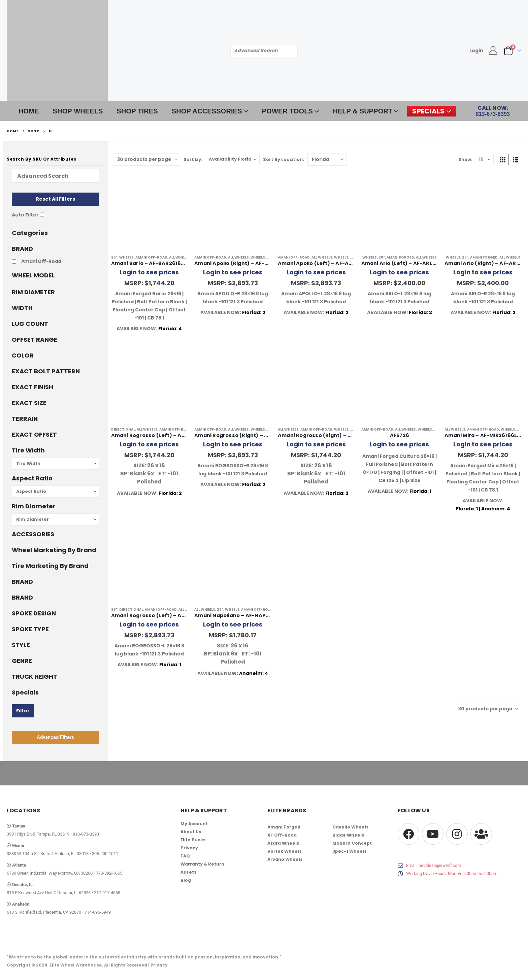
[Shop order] (327, 159)
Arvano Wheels (285, 859)
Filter (23, 711)
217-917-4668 (107, 893)
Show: (465, 159)
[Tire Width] (56, 464)
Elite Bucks (193, 840)
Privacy (189, 848)
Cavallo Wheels (351, 827)
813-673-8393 (86, 834)
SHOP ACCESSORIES (207, 111)
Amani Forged (400, 257)
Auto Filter (25, 215)
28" (270, 257)
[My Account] (493, 50)
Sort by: (193, 159)
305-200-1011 (105, 854)
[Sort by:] (233, 160)
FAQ (185, 856)
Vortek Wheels (285, 851)
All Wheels (179, 257)
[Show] (485, 160)
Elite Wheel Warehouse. (76, 965)
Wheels (126, 257)
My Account (194, 824)
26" (114, 257)
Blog (186, 880)
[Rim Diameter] (56, 519)
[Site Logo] (57, 50)
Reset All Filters (56, 199)
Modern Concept (352, 843)
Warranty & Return (202, 864)
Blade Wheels (348, 835)
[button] (503, 160)
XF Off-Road (282, 835)
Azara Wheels (283, 843)
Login (476, 50)
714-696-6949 (98, 912)
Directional (123, 429)
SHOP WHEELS (78, 111)
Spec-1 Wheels (350, 851)
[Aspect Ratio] (56, 492)
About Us (191, 832)
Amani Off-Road (151, 257)
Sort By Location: (284, 159)
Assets (189, 872)
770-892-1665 (109, 873)
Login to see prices (149, 272)
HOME (29, 111)
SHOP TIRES (137, 111)
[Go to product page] (150, 211)
